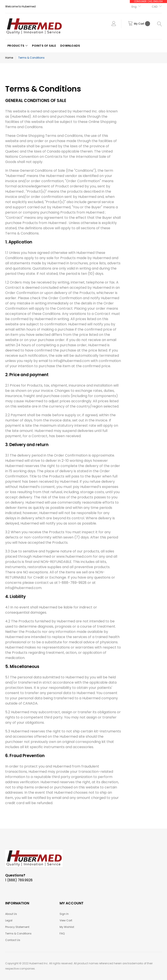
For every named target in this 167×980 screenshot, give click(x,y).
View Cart (66, 920)
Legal (9, 920)
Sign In (64, 914)
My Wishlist (67, 927)
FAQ (62, 933)
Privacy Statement (17, 927)
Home (9, 58)
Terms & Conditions (18, 933)
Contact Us (13, 940)
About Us (11, 914)
